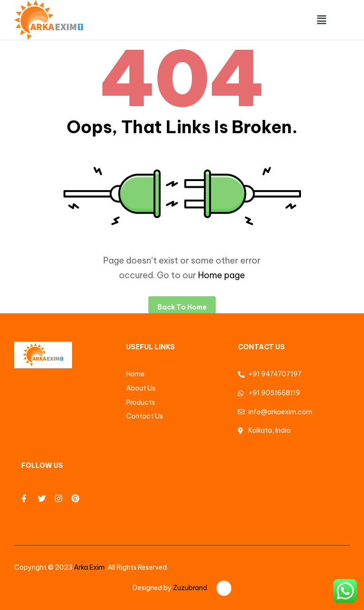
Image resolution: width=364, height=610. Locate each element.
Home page (222, 275)
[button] (321, 20)
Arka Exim (89, 567)
